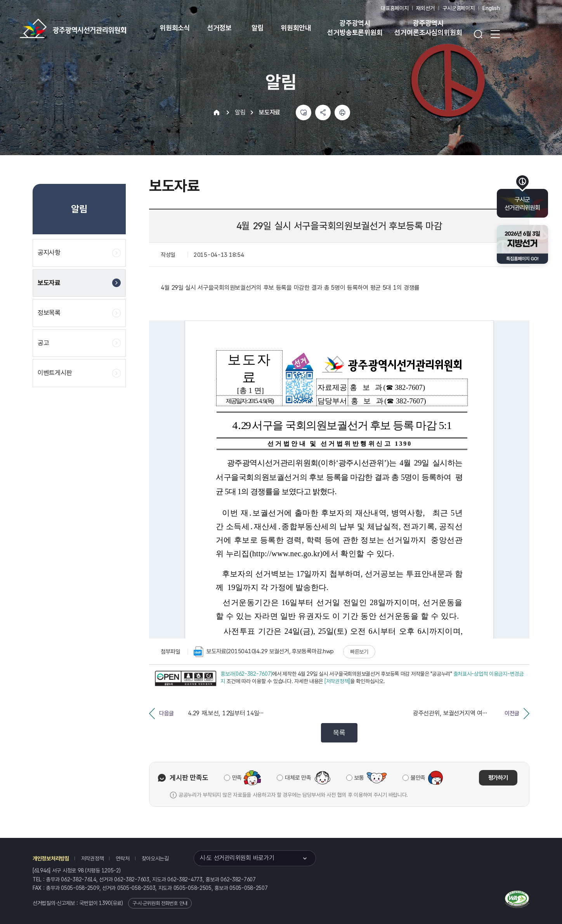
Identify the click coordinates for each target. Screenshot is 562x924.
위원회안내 (296, 28)
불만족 (418, 778)
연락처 (122, 858)
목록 (339, 733)
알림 (258, 28)
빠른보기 (359, 652)
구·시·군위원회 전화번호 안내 (160, 903)
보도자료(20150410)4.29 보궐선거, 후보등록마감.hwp (264, 652)
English (491, 8)
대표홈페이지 (395, 8)
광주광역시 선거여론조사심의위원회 (428, 28)
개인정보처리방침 (51, 858)
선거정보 (219, 28)
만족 (237, 778)
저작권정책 (93, 858)
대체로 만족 (298, 778)
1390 (105, 903)
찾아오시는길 (155, 858)
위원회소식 (175, 28)
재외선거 (425, 8)
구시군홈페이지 (459, 8)
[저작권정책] (337, 681)
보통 (359, 778)
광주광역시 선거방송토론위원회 (355, 28)
